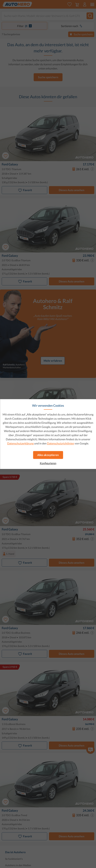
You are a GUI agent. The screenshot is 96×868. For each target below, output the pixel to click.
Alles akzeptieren (48, 455)
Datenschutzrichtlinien (61, 443)
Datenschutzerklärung (20, 443)
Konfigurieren (48, 463)
